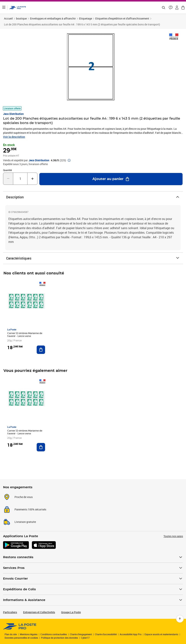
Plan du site (11, 634)
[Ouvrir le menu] (4, 8)
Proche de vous (24, 497)
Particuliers (10, 612)
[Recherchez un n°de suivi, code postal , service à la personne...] (163, 8)
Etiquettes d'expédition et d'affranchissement (122, 18)
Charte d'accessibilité (106, 634)
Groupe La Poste (71, 612)
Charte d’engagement (81, 634)
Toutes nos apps (173, 536)
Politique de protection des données (59, 638)
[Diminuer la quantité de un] (8, 179)
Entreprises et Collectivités (39, 612)
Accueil (8, 18)
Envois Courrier (93, 579)
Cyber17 (85, 638)
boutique (21, 18)
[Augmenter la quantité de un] (32, 179)
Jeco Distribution (13, 114)
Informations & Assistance (93, 600)
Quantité (7, 170)
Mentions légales (29, 634)
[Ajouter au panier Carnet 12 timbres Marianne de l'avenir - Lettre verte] (41, 350)
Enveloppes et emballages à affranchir (53, 18)
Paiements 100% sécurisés (30, 509)
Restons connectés (93, 557)
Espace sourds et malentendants (161, 634)
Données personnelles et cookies (21, 638)
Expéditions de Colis (93, 589)
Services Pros (93, 568)
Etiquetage (86, 18)
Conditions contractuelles (54, 634)
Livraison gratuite (25, 522)
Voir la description (14, 137)
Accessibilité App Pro (131, 634)
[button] (171, 8)
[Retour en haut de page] (180, 619)
